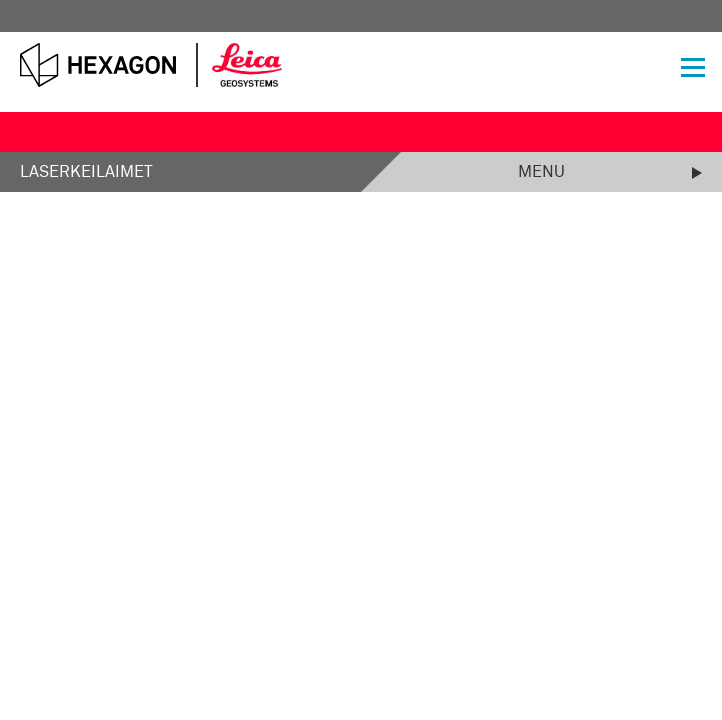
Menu (541, 172)
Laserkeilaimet (86, 172)
